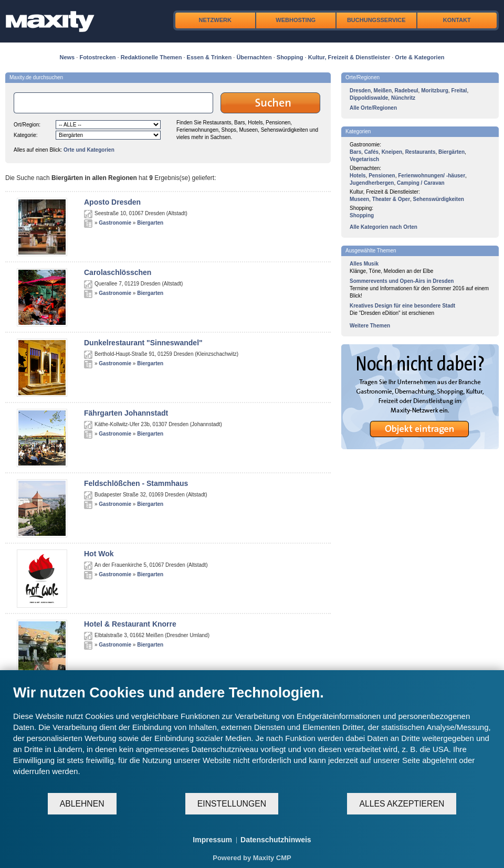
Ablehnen (82, 804)
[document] (252, 738)
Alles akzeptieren (402, 804)
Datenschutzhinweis (276, 840)
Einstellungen (232, 804)
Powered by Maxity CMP (252, 858)
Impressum (212, 840)
